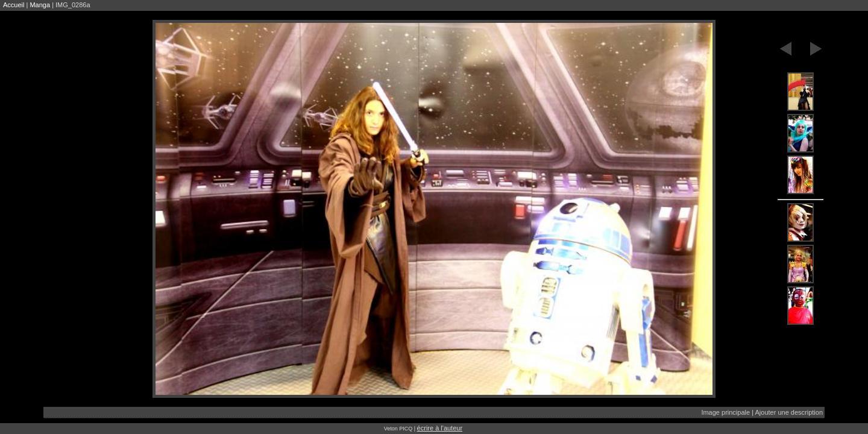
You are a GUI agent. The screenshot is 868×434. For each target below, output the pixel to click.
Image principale (725, 412)
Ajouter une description (789, 412)
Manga (40, 5)
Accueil (14, 5)
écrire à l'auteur (440, 428)
